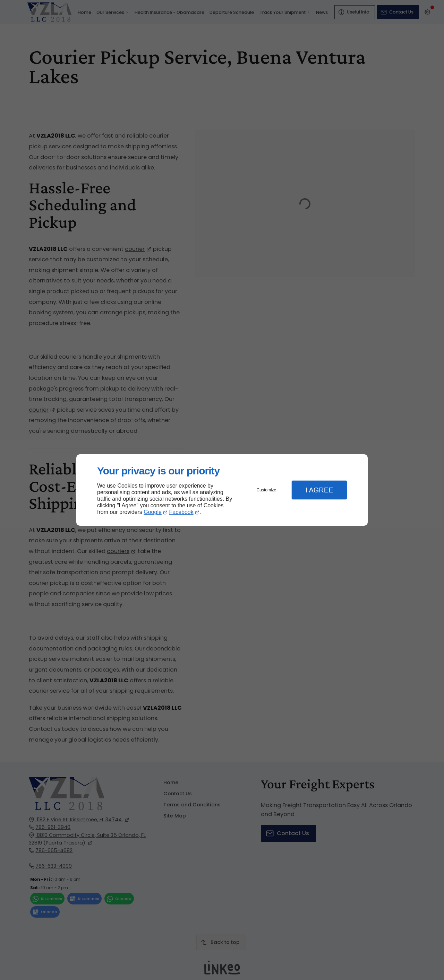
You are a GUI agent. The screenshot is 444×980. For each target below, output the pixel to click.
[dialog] (222, 490)
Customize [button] (267, 490)
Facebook (181, 512)
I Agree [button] (319, 490)
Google (153, 512)
